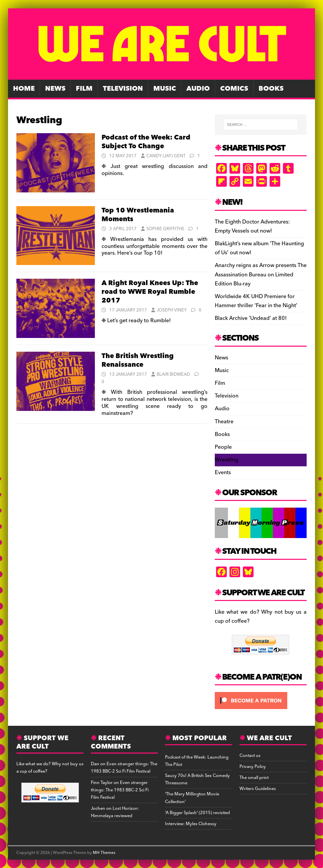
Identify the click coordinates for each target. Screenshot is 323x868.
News (55, 89)
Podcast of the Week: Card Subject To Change (146, 142)
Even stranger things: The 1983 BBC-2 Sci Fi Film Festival (124, 768)
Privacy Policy (253, 767)
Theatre (224, 422)
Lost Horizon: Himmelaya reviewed (115, 812)
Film (84, 89)
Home (24, 89)
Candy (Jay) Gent (166, 156)
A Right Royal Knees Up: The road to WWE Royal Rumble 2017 (150, 292)
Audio (198, 89)
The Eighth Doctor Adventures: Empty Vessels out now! (252, 226)
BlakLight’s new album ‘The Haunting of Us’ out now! (259, 248)
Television (123, 89)
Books (271, 89)
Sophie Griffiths (165, 229)
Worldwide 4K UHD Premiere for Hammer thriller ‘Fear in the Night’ (256, 301)
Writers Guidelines (258, 789)
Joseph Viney (172, 310)
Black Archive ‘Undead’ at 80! (251, 318)
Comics (234, 89)
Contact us (250, 756)
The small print (254, 778)
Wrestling (226, 460)
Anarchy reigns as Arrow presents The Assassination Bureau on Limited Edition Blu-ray (261, 274)
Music (165, 89)
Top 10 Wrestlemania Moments (138, 215)
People (223, 447)
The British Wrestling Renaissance (138, 360)
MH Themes (104, 853)
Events (223, 472)
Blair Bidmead (173, 374)
